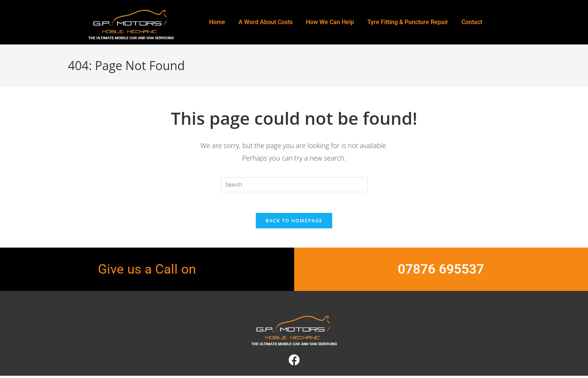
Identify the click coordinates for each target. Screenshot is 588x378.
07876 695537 (441, 272)
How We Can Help (330, 22)
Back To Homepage (294, 223)
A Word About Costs (266, 22)
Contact (472, 22)
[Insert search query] (294, 185)
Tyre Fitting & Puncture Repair (408, 22)
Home (217, 22)
